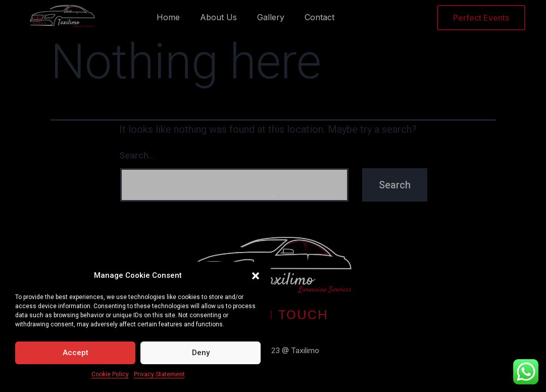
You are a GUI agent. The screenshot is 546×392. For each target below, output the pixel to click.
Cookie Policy (110, 374)
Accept (76, 353)
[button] (256, 276)
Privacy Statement (159, 374)
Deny (201, 353)
